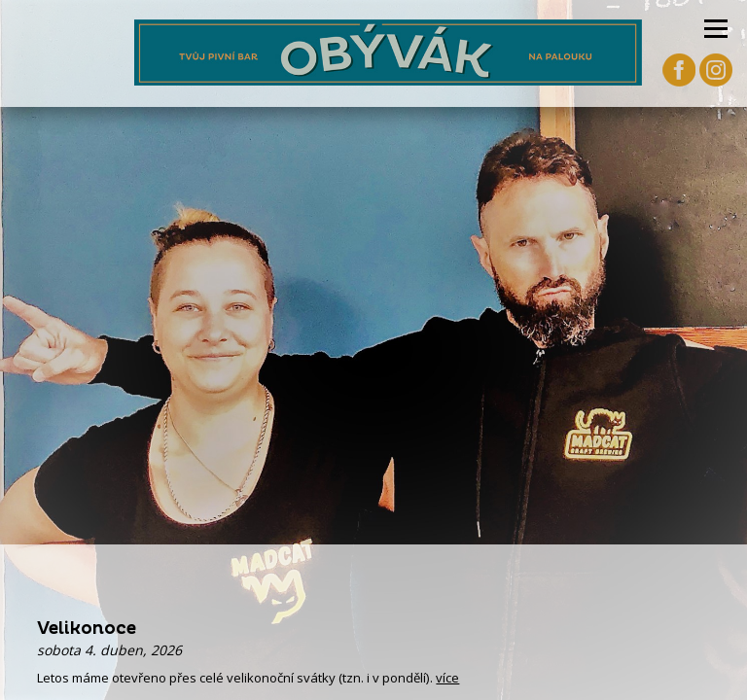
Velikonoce (87, 629)
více (447, 678)
